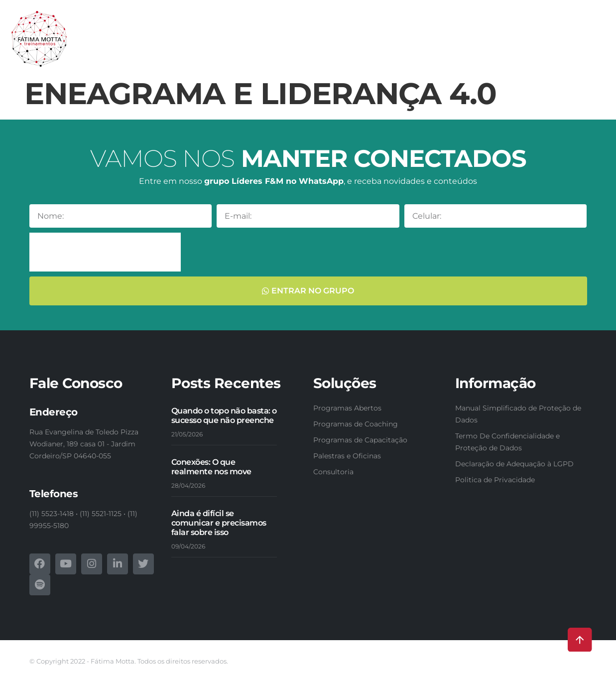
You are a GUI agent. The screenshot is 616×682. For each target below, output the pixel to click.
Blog (543, 55)
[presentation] (105, 252)
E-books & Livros (516, 32)
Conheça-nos (131, 32)
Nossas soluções (204, 32)
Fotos (513, 55)
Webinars (576, 32)
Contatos (579, 55)
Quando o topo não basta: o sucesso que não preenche (224, 415)
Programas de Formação (426, 32)
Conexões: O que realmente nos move (211, 467)
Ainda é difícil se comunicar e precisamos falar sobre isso (219, 523)
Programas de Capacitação (309, 32)
